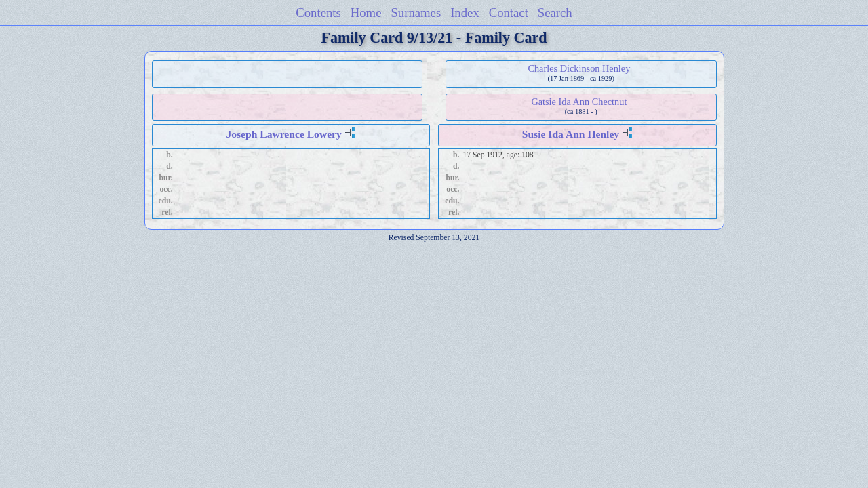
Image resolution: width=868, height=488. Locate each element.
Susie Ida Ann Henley (571, 134)
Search (555, 13)
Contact (509, 13)
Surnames (416, 13)
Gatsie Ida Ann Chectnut (579, 102)
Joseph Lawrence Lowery (283, 134)
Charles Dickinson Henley (579, 68)
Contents (318, 13)
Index (465, 13)
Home (366, 13)
